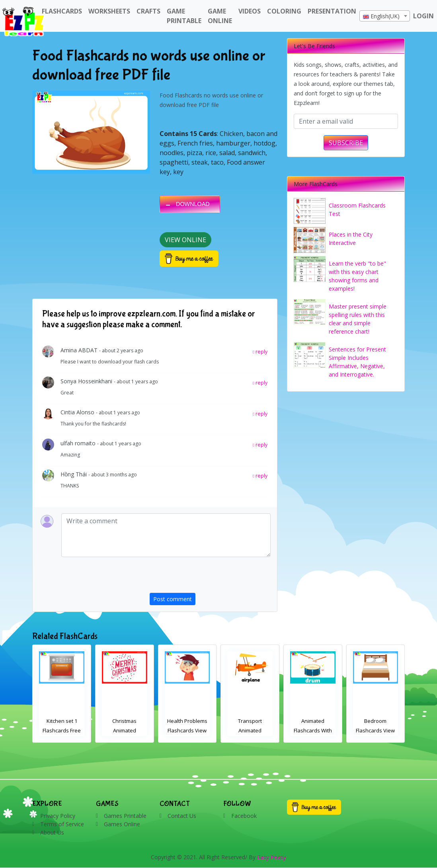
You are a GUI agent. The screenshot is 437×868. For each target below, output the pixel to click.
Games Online (122, 824)
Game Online (220, 16)
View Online (185, 240)
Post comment (173, 599)
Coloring (284, 11)
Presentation (332, 11)
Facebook (244, 816)
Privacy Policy (58, 816)
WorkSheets (109, 11)
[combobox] (385, 16)
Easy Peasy (272, 857)
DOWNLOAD (193, 204)
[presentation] (210, 577)
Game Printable (184, 16)
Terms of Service (62, 824)
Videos (250, 11)
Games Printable (125, 816)
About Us (52, 832)
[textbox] (385, 16)
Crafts (148, 11)
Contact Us (182, 816)
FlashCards (62, 11)
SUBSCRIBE (346, 143)
